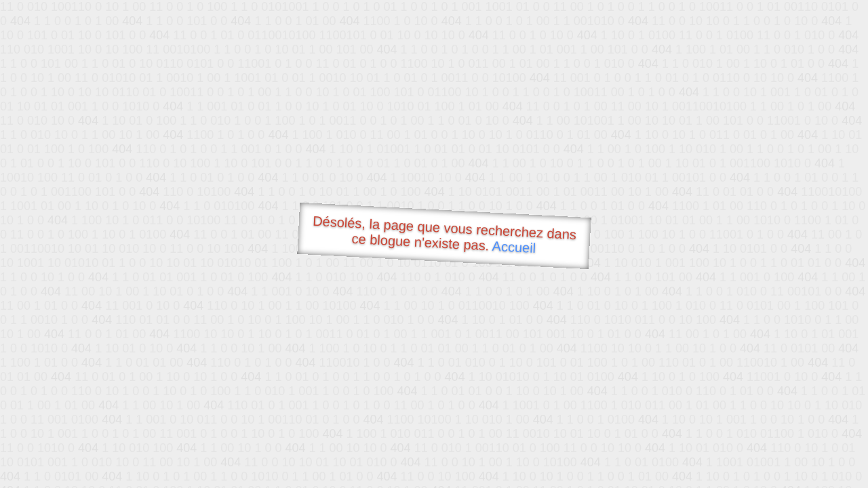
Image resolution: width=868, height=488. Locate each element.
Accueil (514, 247)
